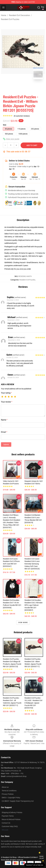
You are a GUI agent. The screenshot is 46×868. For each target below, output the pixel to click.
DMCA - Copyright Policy (11, 798)
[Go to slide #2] (29, 87)
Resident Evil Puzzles (10, 19)
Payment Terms (8, 816)
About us (5, 787)
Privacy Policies (8, 794)
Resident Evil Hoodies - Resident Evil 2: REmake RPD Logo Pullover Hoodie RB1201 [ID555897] (33, 605)
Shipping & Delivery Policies (12, 812)
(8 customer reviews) (22, 116)
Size (5, 125)
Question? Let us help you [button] (35, 865)
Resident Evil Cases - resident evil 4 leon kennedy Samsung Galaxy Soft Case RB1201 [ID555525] (32, 564)
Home (4, 15)
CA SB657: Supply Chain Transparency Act (18, 801)
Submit (6, 444)
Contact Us (6, 823)
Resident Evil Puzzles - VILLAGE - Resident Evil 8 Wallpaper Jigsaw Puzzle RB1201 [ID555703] (33, 703)
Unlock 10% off (41, 857)
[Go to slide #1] (17, 87)
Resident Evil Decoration (19, 15)
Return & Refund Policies (11, 819)
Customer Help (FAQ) (10, 826)
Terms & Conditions (9, 791)
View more (23, 623)
